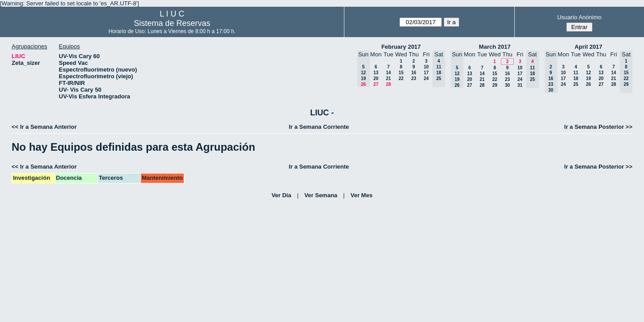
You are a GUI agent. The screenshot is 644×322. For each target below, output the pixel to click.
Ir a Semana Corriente (319, 127)
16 (413, 73)
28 (388, 84)
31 (520, 85)
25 (576, 84)
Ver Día (281, 195)
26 (588, 84)
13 (376, 73)
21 (388, 78)
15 (401, 73)
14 (388, 73)
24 (426, 78)
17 (426, 73)
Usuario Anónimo (579, 17)
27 (376, 84)
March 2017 (495, 47)
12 (588, 73)
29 (495, 85)
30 (507, 85)
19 (588, 78)
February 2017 (401, 47)
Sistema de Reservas (172, 23)
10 (426, 67)
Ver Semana (321, 195)
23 (413, 78)
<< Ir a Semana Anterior (44, 127)
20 (376, 78)
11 (576, 73)
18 (576, 78)
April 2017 (589, 47)
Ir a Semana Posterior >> (598, 127)
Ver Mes (362, 195)
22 (401, 78)
